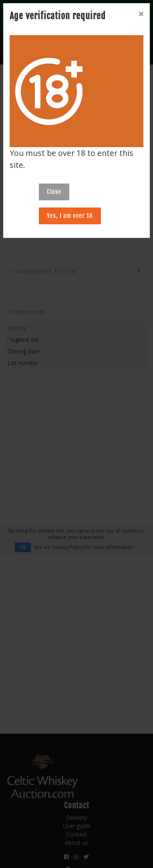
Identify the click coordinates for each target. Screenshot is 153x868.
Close (54, 192)
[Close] (141, 14)
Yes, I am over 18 (70, 216)
